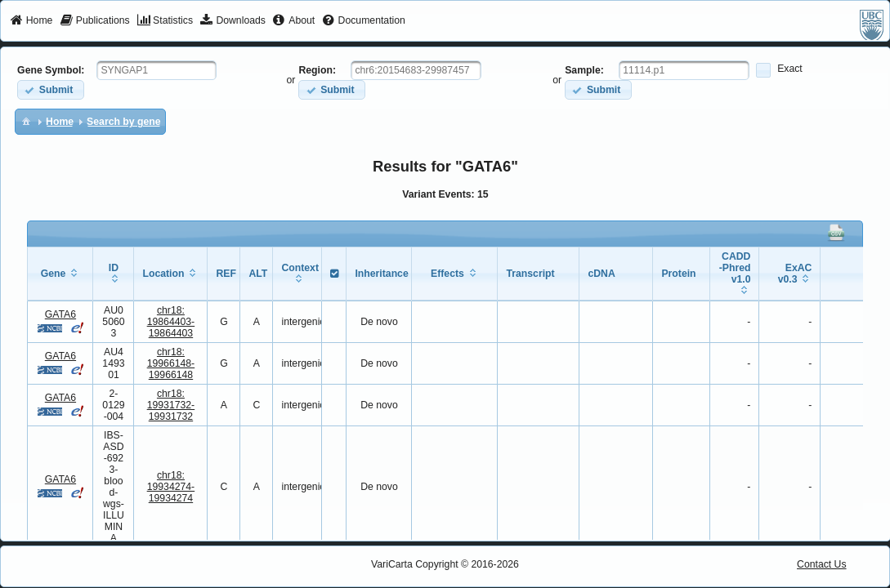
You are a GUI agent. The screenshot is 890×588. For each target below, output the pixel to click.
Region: (317, 70)
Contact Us (822, 564)
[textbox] (157, 70)
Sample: (584, 70)
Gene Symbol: (51, 70)
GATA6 (60, 314)
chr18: (171, 322)
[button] (50, 89)
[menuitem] (31, 21)
